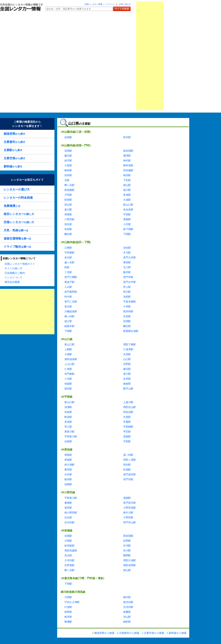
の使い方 (19, 222)
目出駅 (68, 517)
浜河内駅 (69, 522)
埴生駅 (68, 224)
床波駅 (68, 422)
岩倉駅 (68, 412)
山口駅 (127, 359)
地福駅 (68, 384)
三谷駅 (68, 379)
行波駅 (68, 607)
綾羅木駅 (69, 326)
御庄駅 (127, 597)
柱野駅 (127, 541)
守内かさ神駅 (72, 602)
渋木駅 (68, 474)
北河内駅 (128, 607)
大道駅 (127, 200)
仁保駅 (68, 369)
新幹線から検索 (178, 633)
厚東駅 (68, 214)
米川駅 (127, 550)
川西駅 (68, 541)
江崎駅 (68, 248)
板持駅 (68, 479)
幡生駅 (68, 234)
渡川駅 (127, 374)
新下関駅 (128, 229)
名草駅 (127, 379)
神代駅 (127, 161)
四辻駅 (68, 205)
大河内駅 (69, 560)
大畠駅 (68, 165)
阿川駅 (127, 292)
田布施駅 (128, 170)
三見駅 (68, 272)
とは (12, 206)
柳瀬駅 (68, 622)
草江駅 (68, 427)
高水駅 (68, 555)
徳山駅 (127, 185)
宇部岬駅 (128, 427)
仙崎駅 (68, 484)
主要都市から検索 (129, 633)
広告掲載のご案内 (15, 273)
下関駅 (127, 234)
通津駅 (127, 156)
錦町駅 (127, 622)
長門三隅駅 (71, 277)
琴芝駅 (127, 432)
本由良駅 (128, 210)
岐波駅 (68, 417)
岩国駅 (68, 137)
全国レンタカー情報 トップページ (100, 4)
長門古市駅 (130, 282)
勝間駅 (127, 555)
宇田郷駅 (69, 253)
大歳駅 (68, 354)
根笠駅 (68, 617)
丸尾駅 (127, 417)
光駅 (67, 180)
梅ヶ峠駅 (69, 316)
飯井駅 (127, 272)
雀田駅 (68, 508)
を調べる (16, 230)
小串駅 (127, 306)
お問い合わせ (125, 4)
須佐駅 (127, 248)
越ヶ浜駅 (69, 262)
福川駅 (127, 190)
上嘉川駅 (128, 402)
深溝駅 (68, 407)
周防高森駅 (71, 550)
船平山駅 (128, 389)
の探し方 (19, 214)
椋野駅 (68, 612)
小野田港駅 (130, 508)
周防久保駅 (130, 560)
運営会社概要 (12, 282)
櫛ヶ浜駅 (69, 185)
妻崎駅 (68, 503)
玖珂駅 (127, 546)
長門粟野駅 (71, 292)
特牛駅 (68, 297)
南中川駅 (128, 513)
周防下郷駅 (130, 344)
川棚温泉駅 (71, 311)
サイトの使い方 (13, 268)
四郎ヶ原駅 (130, 460)
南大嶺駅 (69, 465)
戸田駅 (68, 195)
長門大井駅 (130, 257)
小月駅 (127, 224)
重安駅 (68, 470)
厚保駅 (68, 460)
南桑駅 (127, 612)
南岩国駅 (128, 151)
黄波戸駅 (69, 282)
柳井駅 (68, 170)
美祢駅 (127, 465)
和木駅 (127, 137)
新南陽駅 (69, 190)
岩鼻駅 (68, 441)
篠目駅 (127, 369)
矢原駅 (127, 354)
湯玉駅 (68, 306)
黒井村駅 (128, 311)
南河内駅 (128, 602)
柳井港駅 (128, 165)
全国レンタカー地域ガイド (20, 264)
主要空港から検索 (154, 633)
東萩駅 (127, 262)
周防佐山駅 (130, 407)
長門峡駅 (69, 374)
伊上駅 (127, 287)
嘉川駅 (68, 210)
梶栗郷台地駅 (131, 331)
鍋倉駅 (127, 384)
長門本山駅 (130, 522)
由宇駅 (68, 161)
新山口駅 (128, 205)
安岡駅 (127, 321)
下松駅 (127, 180)
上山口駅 (69, 364)
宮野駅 (127, 364)
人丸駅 (68, 287)
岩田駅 (68, 175)
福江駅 (68, 321)
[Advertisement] (150, 56)
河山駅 (127, 617)
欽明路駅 (69, 546)
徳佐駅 (68, 389)
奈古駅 (68, 257)
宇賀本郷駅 (130, 302)
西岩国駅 (128, 536)
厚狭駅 (127, 219)
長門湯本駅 (130, 474)
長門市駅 (128, 277)
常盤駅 (127, 422)
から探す (15, 134)
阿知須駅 (128, 412)
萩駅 (67, 267)
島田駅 (127, 175)
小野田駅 (69, 219)
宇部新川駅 (71, 436)
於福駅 (127, 470)
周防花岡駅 (130, 565)
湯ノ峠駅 (128, 455)
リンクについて (13, 277)
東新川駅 (69, 432)
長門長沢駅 (130, 503)
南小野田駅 (71, 513)
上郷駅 (68, 349)
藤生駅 (68, 156)
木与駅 (127, 253)
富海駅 (127, 195)
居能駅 (127, 436)
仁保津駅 (128, 349)
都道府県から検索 (104, 633)
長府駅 (68, 229)
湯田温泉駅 (71, 359)
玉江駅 (127, 267)
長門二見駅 (71, 302)
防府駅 (68, 200)
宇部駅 (127, 214)
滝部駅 (127, 297)
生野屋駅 (69, 565)
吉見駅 (127, 316)
